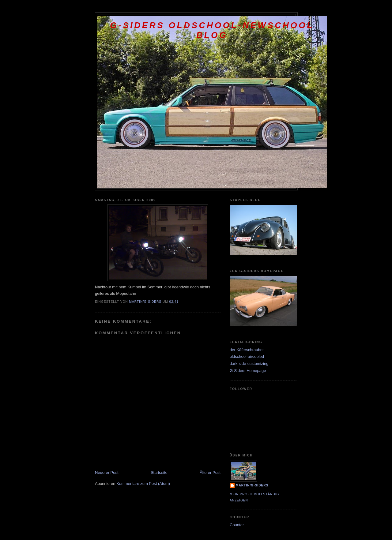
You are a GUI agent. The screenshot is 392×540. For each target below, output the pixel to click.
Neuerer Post (107, 472)
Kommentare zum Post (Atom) (143, 484)
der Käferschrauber (247, 350)
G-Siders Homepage (248, 371)
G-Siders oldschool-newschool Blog (212, 30)
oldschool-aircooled (247, 356)
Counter (237, 525)
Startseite (159, 472)
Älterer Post (210, 472)
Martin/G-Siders (252, 485)
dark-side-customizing (249, 364)
